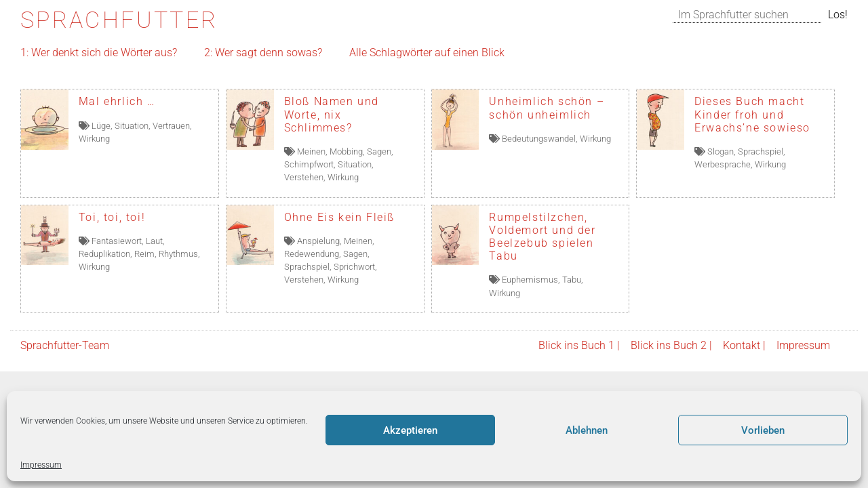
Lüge (101, 126)
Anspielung (318, 241)
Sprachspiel (761, 151)
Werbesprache (723, 164)
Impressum (41, 465)
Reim (144, 254)
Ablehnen (587, 430)
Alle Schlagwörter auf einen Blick (427, 53)
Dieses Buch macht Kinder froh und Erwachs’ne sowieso (752, 114)
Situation (132, 126)
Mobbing (346, 151)
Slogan (721, 151)
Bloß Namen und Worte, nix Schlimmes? (332, 114)
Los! (838, 15)
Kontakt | (744, 345)
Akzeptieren (410, 430)
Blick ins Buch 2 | (671, 345)
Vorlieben (763, 430)
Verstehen (304, 177)
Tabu (572, 280)
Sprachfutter (119, 20)
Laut (154, 241)
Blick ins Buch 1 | (579, 345)
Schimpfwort (309, 164)
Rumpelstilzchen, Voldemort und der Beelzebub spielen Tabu (542, 237)
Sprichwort (354, 267)
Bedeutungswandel (539, 139)
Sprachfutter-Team (65, 345)
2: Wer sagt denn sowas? (263, 53)
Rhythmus (178, 254)
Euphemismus (530, 280)
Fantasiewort (117, 241)
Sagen (379, 151)
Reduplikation (104, 254)
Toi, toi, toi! (112, 217)
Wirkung (94, 139)
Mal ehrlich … (117, 101)
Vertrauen (171, 126)
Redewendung (312, 254)
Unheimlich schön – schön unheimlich (547, 108)
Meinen (311, 151)
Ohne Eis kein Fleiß (339, 217)
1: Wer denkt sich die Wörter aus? (99, 53)
